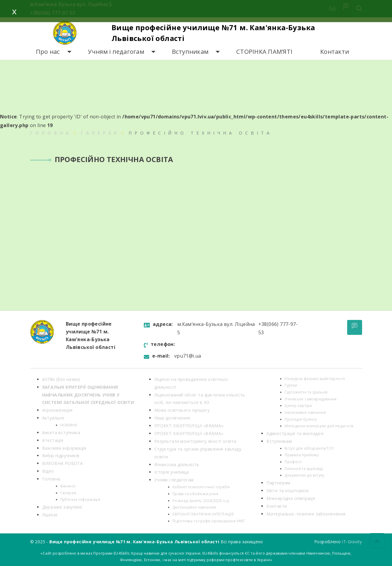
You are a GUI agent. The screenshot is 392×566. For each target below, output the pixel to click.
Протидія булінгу (301, 419)
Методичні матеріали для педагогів (319, 426)
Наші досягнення (172, 418)
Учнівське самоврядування (311, 399)
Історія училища (172, 472)
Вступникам (190, 52)
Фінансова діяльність (177, 464)
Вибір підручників (61, 456)
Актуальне (53, 418)
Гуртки (291, 385)
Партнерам (278, 483)
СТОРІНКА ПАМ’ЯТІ (264, 52)
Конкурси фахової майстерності (315, 379)
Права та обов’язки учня (195, 494)
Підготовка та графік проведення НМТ (209, 521)
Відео (48, 471)
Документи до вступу (305, 475)
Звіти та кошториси (287, 491)
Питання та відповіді (304, 469)
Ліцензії (50, 515)
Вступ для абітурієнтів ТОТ (309, 448)
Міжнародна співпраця (291, 498)
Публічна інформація (80, 499)
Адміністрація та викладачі (295, 433)
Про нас (48, 52)
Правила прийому (302, 455)
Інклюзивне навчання (305, 412)
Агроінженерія (57, 410)
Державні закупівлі (62, 507)
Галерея (100, 133)
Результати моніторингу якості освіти (195, 441)
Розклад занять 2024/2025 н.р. (201, 501)
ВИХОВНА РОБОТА (63, 463)
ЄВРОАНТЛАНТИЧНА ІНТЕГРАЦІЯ (203, 514)
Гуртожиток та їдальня (306, 392)
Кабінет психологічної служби (201, 487)
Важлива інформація (64, 448)
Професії (293, 462)
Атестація (53, 440)
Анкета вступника (61, 432)
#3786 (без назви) (61, 379)
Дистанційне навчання (194, 507)
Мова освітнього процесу (182, 410)
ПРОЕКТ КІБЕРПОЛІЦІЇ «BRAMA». (189, 426)
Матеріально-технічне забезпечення (306, 514)
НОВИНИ (69, 425)
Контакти (335, 52)
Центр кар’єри (298, 406)
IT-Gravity (352, 542)
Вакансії (68, 486)
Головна (51, 133)
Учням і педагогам (116, 52)
